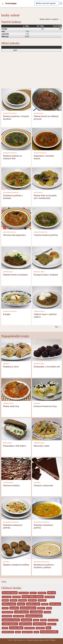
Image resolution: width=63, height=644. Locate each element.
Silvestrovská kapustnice (14, 235)
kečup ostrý (32, 600)
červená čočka (30, 628)
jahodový (13, 600)
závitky (5, 628)
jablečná (5, 600)
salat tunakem (7, 616)
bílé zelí (51, 593)
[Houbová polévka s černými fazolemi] (16, 99)
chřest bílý (17, 597)
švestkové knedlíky (49, 632)
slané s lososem (19, 616)
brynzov (33, 593)
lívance (21, 604)
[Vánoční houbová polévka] (47, 218)
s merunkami (36, 612)
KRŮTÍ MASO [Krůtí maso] (38, 193)
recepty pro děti (7, 612)
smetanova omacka (11, 620)
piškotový (41, 608)
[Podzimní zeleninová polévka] (47, 508)
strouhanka (26, 620)
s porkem (47, 612)
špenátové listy (27, 632)
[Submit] (61, 3)
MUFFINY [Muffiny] (6, 562)
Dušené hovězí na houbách (15, 275)
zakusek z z (52, 624)
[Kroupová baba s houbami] (47, 258)
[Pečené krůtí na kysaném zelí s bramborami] (47, 178)
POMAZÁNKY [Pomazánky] (8, 443)
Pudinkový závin (11, 367)
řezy (48, 628)
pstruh (49, 608)
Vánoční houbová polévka (46, 235)
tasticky (43, 620)
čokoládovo (40, 628)
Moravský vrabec (42, 446)
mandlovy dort (33, 604)
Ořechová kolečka (11, 485)
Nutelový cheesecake (43, 485)
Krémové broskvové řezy (45, 406)
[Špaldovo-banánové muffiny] (16, 548)
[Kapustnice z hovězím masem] (47, 139)
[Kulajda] (16, 297)
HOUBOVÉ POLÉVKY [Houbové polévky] (10, 113)
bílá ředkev (42, 593)
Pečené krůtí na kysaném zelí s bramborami (45, 197)
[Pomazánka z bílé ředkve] (16, 429)
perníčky (14, 608)
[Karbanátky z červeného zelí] (47, 350)
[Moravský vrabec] (47, 429)
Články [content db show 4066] (4, 582)
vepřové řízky (40, 624)
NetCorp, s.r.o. (21, 640)
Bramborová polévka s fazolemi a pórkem (44, 566)
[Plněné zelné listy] (16, 389)
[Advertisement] (31, 72)
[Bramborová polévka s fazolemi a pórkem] (47, 548)
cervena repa (7, 597)
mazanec (45, 604)
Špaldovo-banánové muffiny (16, 565)
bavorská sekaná (10, 593)
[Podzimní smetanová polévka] (16, 508)
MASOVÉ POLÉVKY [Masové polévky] (40, 153)
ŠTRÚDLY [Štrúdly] (6, 364)
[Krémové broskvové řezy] (47, 389)
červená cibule (16, 628)
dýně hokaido (50, 597)
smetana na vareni (34, 616)
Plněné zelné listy (11, 406)
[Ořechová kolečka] (16, 469)
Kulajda (7, 314)
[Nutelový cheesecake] (47, 469)
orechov (5, 608)
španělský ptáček (8, 632)
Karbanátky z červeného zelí (47, 367)
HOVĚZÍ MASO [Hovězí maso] (39, 113)
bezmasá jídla (24, 593)
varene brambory (10, 624)
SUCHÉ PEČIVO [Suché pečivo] (8, 483)
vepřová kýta (26, 624)
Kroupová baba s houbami (46, 275)
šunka (36, 632)
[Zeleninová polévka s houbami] (16, 178)
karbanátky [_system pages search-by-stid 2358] (23, 600)
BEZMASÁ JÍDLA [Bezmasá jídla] (39, 272)
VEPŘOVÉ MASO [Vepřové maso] (39, 311)
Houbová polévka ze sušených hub (13, 157)
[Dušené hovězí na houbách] (16, 258)
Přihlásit (53, 640)
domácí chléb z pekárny (33, 597)
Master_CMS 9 (44, 640)
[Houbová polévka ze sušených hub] (16, 139)
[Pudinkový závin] (16, 350)
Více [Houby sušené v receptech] (58, 327)
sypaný (36, 620)
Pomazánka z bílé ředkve (15, 446)
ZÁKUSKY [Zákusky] (37, 403)
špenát (18, 632)
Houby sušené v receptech (50, 19)
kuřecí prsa (42, 600)
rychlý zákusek (21, 612)
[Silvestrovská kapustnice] (16, 218)
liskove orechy (9, 604)
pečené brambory (28, 608)
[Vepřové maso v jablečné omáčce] (47, 297)
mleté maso (55, 604)
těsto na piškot (53, 620)
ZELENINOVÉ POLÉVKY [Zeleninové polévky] (11, 193)
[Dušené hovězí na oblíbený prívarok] (47, 99)
